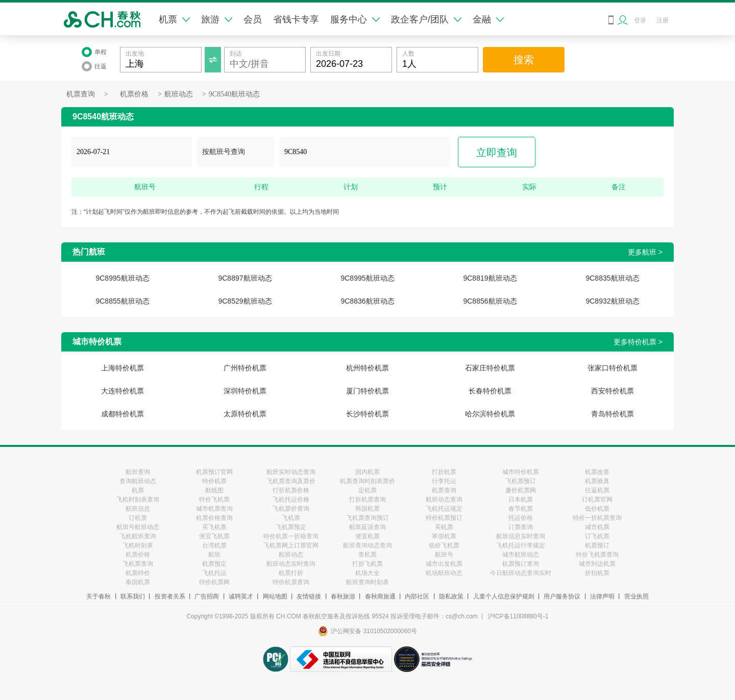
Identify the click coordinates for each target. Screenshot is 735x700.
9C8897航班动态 (245, 278)
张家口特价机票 (612, 368)
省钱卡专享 (296, 19)
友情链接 (309, 596)
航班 (214, 555)
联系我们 (133, 596)
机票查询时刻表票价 (367, 481)
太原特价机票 (245, 414)
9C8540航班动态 (234, 94)
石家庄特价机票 (490, 368)
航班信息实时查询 (521, 536)
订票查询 (521, 527)
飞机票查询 (138, 564)
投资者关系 (170, 596)
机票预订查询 (521, 564)
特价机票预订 (444, 518)
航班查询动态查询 (367, 545)
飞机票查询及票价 (291, 481)
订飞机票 (597, 536)
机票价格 (134, 94)
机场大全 (367, 573)
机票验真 (597, 481)
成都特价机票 (122, 414)
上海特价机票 (122, 368)
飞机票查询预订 (367, 518)
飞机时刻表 (138, 545)
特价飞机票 (214, 499)
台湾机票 (214, 545)
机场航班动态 (444, 573)
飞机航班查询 (138, 536)
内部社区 (417, 596)
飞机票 (291, 518)
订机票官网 (597, 499)
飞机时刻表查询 (138, 499)
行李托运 (444, 481)
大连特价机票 (122, 391)
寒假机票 (444, 536)
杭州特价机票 (367, 368)
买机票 (444, 527)
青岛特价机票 (612, 414)
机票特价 (138, 573)
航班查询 (138, 472)
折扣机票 (597, 573)
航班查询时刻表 (367, 582)
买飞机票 (214, 527)
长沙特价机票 (367, 414)
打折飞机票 (367, 564)
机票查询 (81, 94)
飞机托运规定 (444, 509)
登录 (640, 20)
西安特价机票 (612, 391)
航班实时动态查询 (291, 472)
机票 (174, 19)
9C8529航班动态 (245, 301)
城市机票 (597, 527)
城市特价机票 (521, 472)
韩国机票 (367, 509)
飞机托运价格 (291, 499)
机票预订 (597, 545)
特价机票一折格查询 (291, 536)
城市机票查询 (214, 509)
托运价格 (521, 518)
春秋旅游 (343, 596)
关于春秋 (99, 596)
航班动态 (179, 94)
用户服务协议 (562, 596)
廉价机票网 (521, 490)
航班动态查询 (444, 499)
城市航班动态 (521, 555)
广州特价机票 (245, 368)
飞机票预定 (291, 527)
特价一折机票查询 (597, 518)
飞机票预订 (521, 481)
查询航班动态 (138, 481)
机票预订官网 (214, 472)
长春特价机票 (490, 391)
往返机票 (597, 490)
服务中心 (355, 19)
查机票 (367, 555)
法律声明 (602, 596)
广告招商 (207, 596)
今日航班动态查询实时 (521, 573)
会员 (253, 19)
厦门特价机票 (367, 391)
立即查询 (497, 153)
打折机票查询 (367, 499)
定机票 (367, 490)
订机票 (138, 518)
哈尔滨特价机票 (490, 414)
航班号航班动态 (138, 527)
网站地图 (275, 596)
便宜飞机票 (214, 536)
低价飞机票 (444, 545)
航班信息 (138, 509)
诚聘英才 (241, 596)
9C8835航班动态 (612, 278)
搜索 (524, 60)
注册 (663, 20)
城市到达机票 (597, 564)
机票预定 (214, 564)
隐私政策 (451, 596)
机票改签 (597, 472)
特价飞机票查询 (597, 555)
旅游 (217, 19)
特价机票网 (214, 582)
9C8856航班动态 (490, 301)
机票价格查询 (214, 518)
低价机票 (597, 509)
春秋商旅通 (380, 596)
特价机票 (214, 481)
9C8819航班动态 (490, 278)
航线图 (214, 490)
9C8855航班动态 (122, 301)
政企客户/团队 (426, 19)
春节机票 (521, 509)
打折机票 (444, 472)
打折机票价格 (291, 490)
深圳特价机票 (245, 391)
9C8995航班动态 (122, 278)
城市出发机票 (444, 564)
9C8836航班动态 (367, 301)
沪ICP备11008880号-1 (518, 616)
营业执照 (636, 596)
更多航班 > (645, 252)
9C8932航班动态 (612, 301)
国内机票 (367, 472)
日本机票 (521, 499)
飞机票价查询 (291, 509)
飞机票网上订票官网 (291, 545)
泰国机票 (138, 582)
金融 (488, 19)
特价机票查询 (291, 582)
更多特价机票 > (638, 342)
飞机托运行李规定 (521, 545)
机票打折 (291, 573)
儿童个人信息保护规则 (504, 596)
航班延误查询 (367, 527)
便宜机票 (367, 536)
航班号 (444, 555)
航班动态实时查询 (291, 564)
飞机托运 (214, 573)
